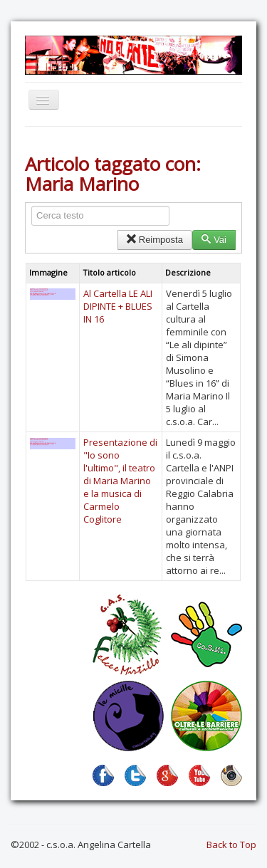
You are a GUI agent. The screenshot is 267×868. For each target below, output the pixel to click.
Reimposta (155, 240)
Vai (214, 240)
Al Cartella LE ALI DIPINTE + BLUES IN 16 (118, 306)
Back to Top (231, 845)
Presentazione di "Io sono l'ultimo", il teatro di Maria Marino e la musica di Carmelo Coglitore (120, 481)
